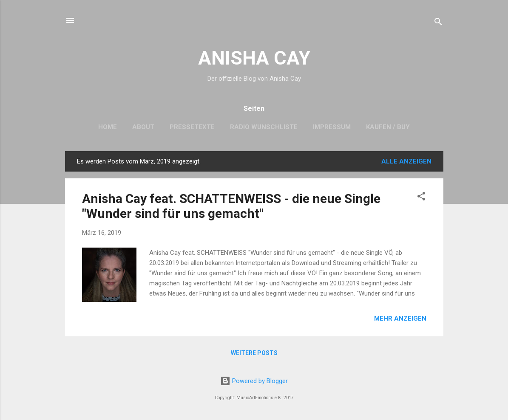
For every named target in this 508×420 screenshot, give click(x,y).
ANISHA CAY (254, 58)
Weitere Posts (254, 353)
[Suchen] (438, 23)
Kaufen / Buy (388, 127)
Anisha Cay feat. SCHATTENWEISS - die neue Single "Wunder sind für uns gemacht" (231, 206)
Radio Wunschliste (264, 127)
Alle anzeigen (406, 161)
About (143, 127)
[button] (421, 198)
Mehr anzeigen (400, 319)
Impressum (332, 127)
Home (108, 127)
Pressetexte (192, 127)
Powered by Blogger (254, 381)
